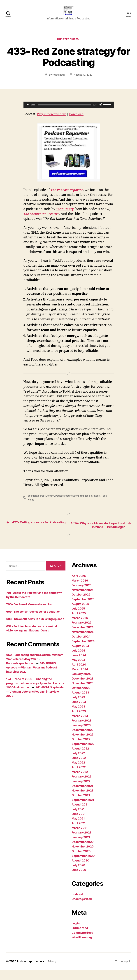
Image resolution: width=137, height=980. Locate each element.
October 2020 (81, 861)
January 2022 (81, 791)
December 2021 (82, 796)
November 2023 (83, 693)
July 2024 (78, 660)
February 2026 (82, 595)
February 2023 (82, 730)
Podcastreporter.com (68, 501)
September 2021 (83, 810)
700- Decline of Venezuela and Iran (30, 614)
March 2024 (80, 679)
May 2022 (78, 772)
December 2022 (83, 740)
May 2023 (78, 716)
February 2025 (82, 632)
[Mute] (101, 110)
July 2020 (79, 875)
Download (80, 119)
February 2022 (82, 786)
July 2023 (78, 707)
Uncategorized (68, 44)
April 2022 (79, 777)
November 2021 (82, 800)
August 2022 (80, 758)
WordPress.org (82, 947)
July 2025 (78, 618)
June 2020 (79, 880)
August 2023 (80, 702)
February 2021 (81, 842)
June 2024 (79, 665)
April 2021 (79, 833)
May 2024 (78, 670)
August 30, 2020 (83, 80)
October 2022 (81, 749)
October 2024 (81, 646)
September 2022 (83, 754)
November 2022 (83, 744)
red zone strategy (92, 501)
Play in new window (53, 119)
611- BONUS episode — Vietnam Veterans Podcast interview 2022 (32, 677)
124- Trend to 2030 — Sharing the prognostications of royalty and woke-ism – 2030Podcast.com (35, 693)
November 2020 (83, 856)
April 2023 (79, 721)
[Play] (28, 110)
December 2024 (83, 637)
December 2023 (83, 688)
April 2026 (79, 586)
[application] (69, 110)
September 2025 (83, 609)
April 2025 (79, 623)
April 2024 (79, 674)
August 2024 (80, 656)
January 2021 (81, 847)
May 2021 (78, 828)
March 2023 (80, 726)
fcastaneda (58, 80)
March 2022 (80, 782)
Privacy (54, 971)
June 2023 (79, 712)
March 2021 (80, 838)
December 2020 (83, 852)
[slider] (64, 110)
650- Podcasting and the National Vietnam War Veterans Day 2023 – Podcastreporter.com (35, 669)
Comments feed (83, 943)
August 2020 (80, 870)
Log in (76, 933)
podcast (77, 904)
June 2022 (79, 768)
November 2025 (83, 600)
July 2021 (78, 819)
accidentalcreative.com (41, 501)
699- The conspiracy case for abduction (33, 622)
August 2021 (80, 814)
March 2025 (80, 628)
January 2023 (81, 735)
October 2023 (81, 698)
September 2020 (83, 866)
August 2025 (80, 614)
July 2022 (78, 763)
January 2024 (81, 684)
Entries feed (80, 938)
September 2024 (83, 651)
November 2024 (83, 642)
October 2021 (81, 805)
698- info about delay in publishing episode (35, 629)
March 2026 (80, 590)
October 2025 (81, 604)
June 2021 (79, 824)
